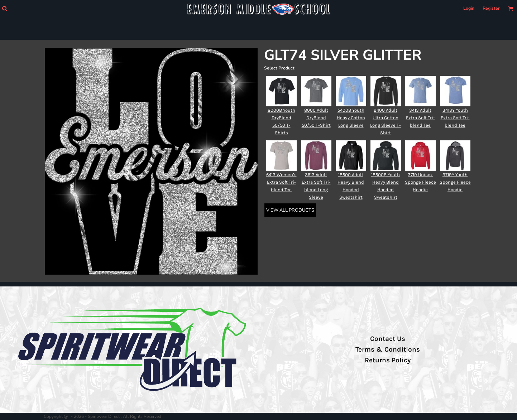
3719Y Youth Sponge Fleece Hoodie (455, 182)
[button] (4, 8)
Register (491, 8)
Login (469, 8)
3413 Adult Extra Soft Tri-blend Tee (420, 118)
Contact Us (388, 339)
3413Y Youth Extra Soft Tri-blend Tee (455, 118)
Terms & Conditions (388, 349)
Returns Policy (388, 360)
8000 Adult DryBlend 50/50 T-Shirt (316, 118)
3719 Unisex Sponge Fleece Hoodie (420, 182)
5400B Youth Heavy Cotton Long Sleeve (351, 118)
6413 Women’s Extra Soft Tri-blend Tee (281, 182)
